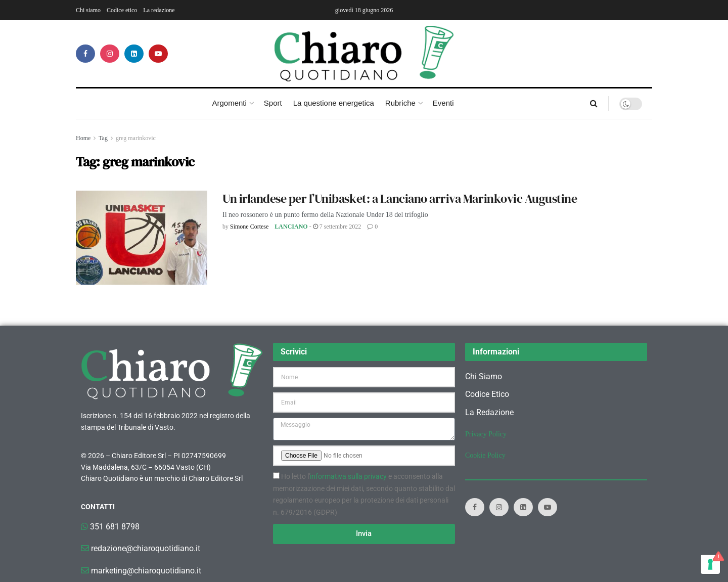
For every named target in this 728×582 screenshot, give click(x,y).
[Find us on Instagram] (110, 54)
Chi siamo (88, 10)
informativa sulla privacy (348, 476)
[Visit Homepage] (364, 54)
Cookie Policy (485, 455)
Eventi (443, 103)
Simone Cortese (249, 227)
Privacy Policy (486, 434)
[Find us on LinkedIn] (134, 54)
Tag (103, 138)
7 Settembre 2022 (337, 227)
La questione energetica (334, 103)
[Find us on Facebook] (85, 54)
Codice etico (122, 10)
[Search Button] (594, 104)
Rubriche (400, 103)
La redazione (159, 10)
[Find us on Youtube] (158, 54)
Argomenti (229, 103)
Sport (273, 103)
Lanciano (291, 227)
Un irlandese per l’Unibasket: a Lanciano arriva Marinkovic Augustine (400, 198)
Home (83, 138)
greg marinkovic (136, 138)
